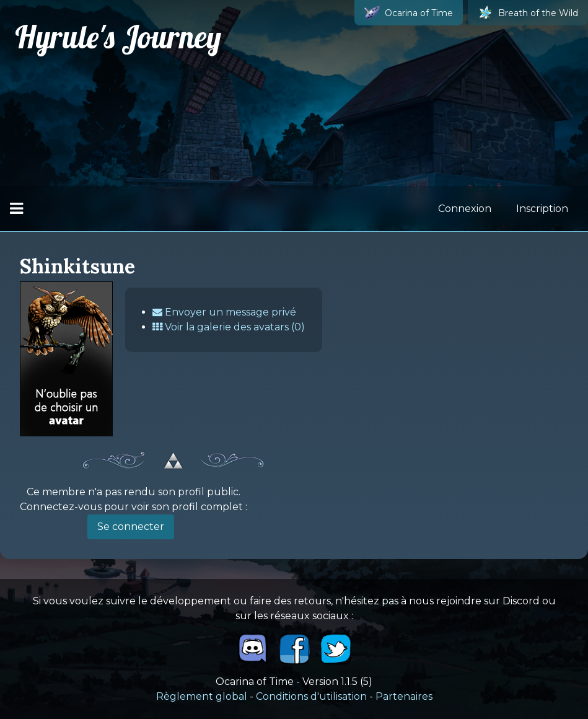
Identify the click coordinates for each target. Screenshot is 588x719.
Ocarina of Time (409, 13)
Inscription (542, 209)
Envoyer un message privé (224, 312)
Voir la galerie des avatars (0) (229, 327)
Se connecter (131, 527)
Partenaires (404, 696)
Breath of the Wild (528, 13)
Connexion (465, 209)
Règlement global (202, 696)
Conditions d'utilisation (311, 696)
